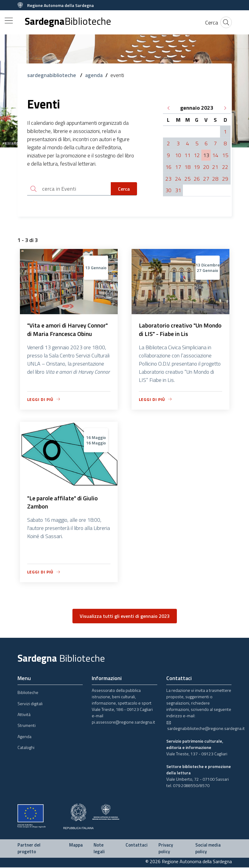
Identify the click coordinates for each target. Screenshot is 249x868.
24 (178, 179)
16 (168, 167)
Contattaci (137, 845)
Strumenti (27, 726)
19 (197, 167)
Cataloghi (26, 748)
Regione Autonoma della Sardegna (61, 5)
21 (215, 167)
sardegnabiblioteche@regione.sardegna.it (206, 726)
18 (187, 167)
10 (178, 155)
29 (225, 179)
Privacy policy (166, 849)
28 (215, 179)
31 (178, 190)
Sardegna (68, 21)
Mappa (76, 845)
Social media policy (208, 849)
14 (215, 155)
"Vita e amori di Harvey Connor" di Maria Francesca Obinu (68, 330)
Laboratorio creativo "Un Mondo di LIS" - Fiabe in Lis (180, 330)
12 (197, 155)
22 (225, 167)
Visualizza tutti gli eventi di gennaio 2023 (125, 617)
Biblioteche (28, 693)
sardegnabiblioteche (52, 75)
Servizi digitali (30, 704)
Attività (24, 715)
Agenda (24, 737)
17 (178, 167)
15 (225, 155)
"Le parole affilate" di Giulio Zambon (63, 503)
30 (168, 190)
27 (206, 179)
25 (187, 179)
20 (206, 167)
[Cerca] (212, 23)
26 (197, 179)
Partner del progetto (29, 849)
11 (187, 155)
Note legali (99, 849)
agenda (94, 75)
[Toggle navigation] (9, 21)
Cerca (124, 189)
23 (168, 179)
